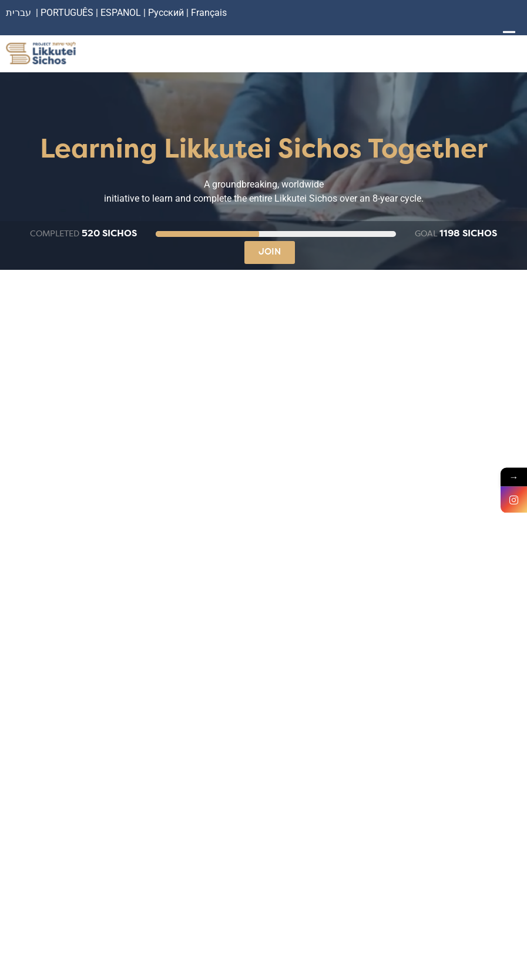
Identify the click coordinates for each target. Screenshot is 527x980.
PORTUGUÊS (67, 13)
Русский (167, 13)
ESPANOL (121, 13)
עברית (19, 13)
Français (209, 13)
